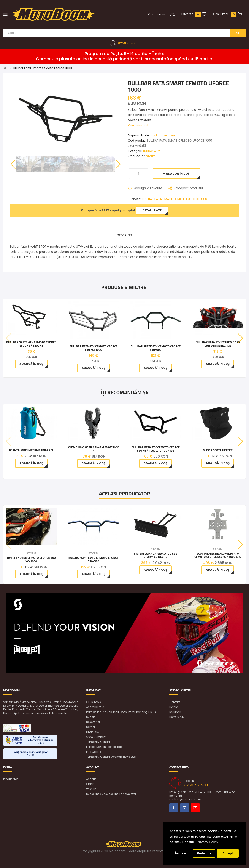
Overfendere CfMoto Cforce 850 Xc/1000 (31, 559)
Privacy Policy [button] (208, 842)
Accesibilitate (95, 707)
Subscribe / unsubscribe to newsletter (111, 794)
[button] (118, 165)
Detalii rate (152, 210)
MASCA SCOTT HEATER (218, 450)
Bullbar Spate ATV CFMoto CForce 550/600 (155, 348)
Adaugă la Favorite (148, 188)
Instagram (185, 808)
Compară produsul (189, 188)
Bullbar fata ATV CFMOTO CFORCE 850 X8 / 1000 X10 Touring (156, 449)
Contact (175, 702)
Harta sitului (177, 717)
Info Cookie (94, 752)
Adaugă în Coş (178, 174)
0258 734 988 (129, 43)
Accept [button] (228, 853)
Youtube (195, 808)
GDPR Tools (94, 702)
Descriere (125, 235)
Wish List (92, 789)
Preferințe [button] (204, 853)
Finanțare (92, 732)
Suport (90, 717)
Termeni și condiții (98, 742)
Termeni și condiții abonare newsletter (111, 757)
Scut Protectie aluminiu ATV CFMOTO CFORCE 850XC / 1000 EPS (218, 555)
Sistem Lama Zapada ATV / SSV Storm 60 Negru (156, 555)
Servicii (91, 727)
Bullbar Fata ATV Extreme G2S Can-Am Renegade (218, 344)
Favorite (187, 14)
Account (92, 779)
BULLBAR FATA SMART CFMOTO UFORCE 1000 (174, 199)
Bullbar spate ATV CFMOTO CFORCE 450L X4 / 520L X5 (31, 344)
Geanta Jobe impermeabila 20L (31, 450)
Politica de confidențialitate (104, 747)
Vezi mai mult (138, 125)
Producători (11, 779)
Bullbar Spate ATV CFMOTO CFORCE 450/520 (94, 559)
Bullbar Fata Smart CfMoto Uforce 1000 (43, 68)
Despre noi (93, 722)
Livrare (174, 707)
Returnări (175, 712)
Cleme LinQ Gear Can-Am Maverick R (94, 449)
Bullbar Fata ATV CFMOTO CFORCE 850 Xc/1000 (93, 348)
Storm (151, 156)
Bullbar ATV (151, 151)
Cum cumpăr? (96, 737)
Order (90, 784)
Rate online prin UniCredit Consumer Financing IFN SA (121, 712)
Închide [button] (181, 853)
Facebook (174, 808)
